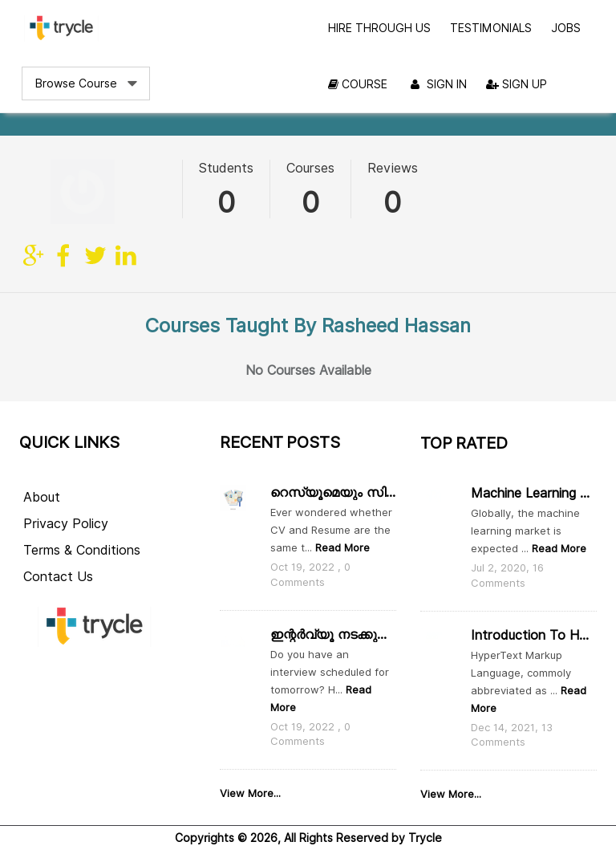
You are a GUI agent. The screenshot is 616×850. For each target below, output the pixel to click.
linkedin (126, 192)
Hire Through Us (379, 28)
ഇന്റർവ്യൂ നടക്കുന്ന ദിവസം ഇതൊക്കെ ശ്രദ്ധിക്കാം (334, 612)
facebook (65, 192)
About (42, 476)
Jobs (566, 28)
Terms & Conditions (82, 529)
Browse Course (76, 83)
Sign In (437, 85)
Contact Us (58, 555)
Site (34, 192)
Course (358, 84)
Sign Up (517, 84)
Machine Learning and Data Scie (534, 472)
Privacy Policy (66, 502)
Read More (341, 526)
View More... (250, 771)
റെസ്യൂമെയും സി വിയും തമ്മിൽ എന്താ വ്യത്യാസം (334, 471)
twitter (95, 192)
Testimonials (491, 28)
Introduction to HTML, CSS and (534, 613)
